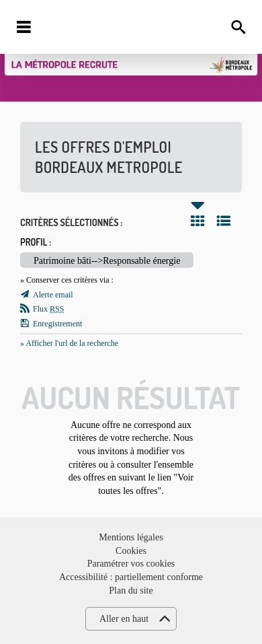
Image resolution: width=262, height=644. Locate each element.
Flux (48, 309)
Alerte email (53, 295)
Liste (224, 221)
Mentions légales (131, 537)
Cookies (131, 551)
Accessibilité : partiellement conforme (131, 577)
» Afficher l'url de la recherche (69, 343)
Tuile (198, 221)
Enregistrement (57, 324)
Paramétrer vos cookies (131, 564)
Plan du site (131, 591)
